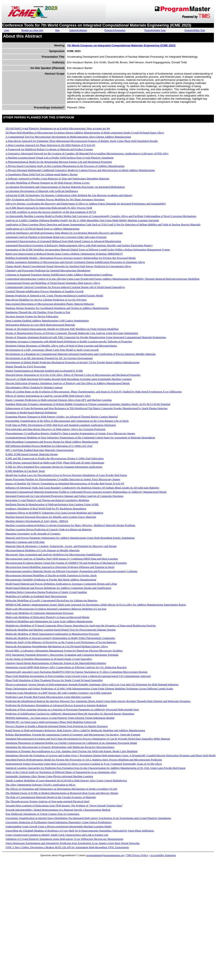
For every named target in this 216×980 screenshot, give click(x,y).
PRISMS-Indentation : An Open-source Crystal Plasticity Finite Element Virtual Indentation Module (60, 718)
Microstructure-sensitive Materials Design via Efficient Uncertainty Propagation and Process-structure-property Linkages (71, 571)
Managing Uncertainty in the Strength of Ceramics (33, 534)
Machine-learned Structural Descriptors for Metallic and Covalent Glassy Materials (51, 517)
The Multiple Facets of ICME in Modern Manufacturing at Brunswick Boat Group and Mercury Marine (62, 793)
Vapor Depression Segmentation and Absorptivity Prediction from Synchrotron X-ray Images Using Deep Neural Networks (72, 843)
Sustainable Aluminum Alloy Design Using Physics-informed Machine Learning (49, 776)
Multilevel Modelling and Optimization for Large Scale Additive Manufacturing (49, 621)
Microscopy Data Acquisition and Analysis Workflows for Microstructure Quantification (54, 554)
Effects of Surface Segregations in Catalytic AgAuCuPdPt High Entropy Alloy (48, 396)
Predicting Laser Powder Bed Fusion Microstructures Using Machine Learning (48, 697)
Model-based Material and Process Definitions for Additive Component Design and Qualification (58, 588)
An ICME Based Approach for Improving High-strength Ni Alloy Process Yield (49, 208)
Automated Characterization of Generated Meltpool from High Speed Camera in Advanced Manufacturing (63, 241)
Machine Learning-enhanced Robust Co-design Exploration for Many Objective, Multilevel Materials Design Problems (70, 525)
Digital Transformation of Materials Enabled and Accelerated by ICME (44, 371)
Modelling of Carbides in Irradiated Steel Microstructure (36, 596)
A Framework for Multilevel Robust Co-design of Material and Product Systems (49, 149)
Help (57, 30)
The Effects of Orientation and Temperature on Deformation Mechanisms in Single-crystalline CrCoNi (61, 789)
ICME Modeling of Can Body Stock (25, 471)
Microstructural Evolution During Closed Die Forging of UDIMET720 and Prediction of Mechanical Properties (66, 563)
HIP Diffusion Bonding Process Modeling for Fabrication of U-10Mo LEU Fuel (49, 446)
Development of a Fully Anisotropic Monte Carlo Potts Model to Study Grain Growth (52, 350)
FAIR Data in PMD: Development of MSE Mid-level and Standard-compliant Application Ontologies (61, 425)
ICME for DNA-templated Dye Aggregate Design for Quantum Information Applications (54, 467)
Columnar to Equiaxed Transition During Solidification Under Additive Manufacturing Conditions (59, 275)
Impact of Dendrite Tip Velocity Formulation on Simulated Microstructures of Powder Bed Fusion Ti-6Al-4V (65, 483)
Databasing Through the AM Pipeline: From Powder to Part (38, 312)
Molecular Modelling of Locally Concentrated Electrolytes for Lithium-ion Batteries (51, 600)
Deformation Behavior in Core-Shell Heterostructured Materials (40, 325)
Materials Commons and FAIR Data (25, 542)
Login (6, 30)
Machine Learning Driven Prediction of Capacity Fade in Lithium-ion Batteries (49, 529)
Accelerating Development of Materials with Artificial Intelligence (42, 191)
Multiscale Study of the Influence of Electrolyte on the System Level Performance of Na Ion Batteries (61, 642)
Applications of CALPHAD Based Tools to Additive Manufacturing (42, 229)
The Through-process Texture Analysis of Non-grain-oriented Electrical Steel (47, 801)
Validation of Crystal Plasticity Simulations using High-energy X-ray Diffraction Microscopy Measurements (64, 839)
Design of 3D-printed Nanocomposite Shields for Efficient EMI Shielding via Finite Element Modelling (62, 329)
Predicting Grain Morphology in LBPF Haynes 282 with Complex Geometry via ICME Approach (58, 693)
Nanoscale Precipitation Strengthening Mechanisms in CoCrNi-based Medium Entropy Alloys (57, 646)
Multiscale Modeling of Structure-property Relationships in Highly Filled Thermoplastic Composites (60, 638)
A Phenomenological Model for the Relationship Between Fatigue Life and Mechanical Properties (59, 162)
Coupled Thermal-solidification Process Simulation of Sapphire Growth (44, 291)
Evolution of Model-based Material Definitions (31, 412)
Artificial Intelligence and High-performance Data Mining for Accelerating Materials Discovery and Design (64, 233)
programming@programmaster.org (105, 855)
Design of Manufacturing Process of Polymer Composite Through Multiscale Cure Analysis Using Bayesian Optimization (72, 333)
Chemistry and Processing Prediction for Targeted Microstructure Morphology (48, 270)
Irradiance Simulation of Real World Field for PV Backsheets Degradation (46, 508)
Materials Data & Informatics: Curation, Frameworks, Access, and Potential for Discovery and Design (61, 546)
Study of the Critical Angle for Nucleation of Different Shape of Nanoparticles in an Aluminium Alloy (61, 772)
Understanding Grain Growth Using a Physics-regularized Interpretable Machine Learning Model (58, 826)
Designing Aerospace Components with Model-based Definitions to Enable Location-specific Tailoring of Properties (69, 341)
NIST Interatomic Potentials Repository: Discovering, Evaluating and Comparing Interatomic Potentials (62, 655)
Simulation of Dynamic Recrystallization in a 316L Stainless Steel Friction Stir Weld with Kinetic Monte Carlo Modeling (71, 751)
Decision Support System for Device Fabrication (32, 316)
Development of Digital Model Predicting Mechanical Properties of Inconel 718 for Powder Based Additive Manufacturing (72, 362)
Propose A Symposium (115, 30)
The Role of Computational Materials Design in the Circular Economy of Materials (51, 797)
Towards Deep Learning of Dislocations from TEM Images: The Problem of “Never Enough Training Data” (64, 805)
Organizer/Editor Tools (195, 30)
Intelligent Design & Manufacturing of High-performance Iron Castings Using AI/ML (52, 504)
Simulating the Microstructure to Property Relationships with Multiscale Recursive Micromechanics (60, 747)
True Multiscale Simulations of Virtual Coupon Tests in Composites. (43, 814)
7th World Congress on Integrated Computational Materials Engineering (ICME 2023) (121, 45)
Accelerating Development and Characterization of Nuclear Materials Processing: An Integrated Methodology (65, 187)
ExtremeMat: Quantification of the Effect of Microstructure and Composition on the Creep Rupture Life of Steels (67, 421)
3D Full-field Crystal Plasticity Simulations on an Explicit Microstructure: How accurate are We (58, 128)
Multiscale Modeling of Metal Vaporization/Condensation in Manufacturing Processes (52, 634)
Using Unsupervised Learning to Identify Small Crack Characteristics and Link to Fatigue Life (57, 835)
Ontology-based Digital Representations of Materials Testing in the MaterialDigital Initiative (56, 663)
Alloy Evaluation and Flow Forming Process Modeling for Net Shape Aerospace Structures (55, 199)
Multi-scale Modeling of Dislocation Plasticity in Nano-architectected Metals (47, 617)
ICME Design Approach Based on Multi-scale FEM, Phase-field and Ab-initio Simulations (55, 463)
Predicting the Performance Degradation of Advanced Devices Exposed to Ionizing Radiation (56, 705)
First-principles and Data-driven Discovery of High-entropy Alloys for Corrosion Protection (55, 429)
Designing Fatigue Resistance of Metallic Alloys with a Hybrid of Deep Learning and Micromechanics (61, 346)
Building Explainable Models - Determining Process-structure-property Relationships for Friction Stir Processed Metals (71, 258)
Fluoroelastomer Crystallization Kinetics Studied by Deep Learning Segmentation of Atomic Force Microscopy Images (70, 433)
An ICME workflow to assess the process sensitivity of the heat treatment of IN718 (51, 212)
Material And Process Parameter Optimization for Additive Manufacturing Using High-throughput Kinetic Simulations (70, 538)
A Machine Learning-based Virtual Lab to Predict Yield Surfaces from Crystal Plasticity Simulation (60, 158)
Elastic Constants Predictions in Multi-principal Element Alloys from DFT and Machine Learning (58, 400)
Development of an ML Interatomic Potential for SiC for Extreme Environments (49, 358)
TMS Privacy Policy (137, 855)
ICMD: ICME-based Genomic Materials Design (32, 454)
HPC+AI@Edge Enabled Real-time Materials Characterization (40, 450)
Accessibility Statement (163, 855)
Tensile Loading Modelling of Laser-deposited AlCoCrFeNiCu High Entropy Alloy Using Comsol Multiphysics (66, 780)
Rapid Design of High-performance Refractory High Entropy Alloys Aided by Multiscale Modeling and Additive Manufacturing (75, 730)
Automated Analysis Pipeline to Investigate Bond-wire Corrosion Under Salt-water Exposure (56, 237)
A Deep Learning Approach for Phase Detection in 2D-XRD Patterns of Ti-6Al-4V (50, 145)
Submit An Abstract (78, 30)
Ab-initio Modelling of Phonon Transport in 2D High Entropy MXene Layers (48, 183)
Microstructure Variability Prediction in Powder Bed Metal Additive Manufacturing (51, 579)
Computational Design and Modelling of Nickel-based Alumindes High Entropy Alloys (53, 283)
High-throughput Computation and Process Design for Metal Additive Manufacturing (52, 442)
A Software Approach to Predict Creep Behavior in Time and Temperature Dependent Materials (57, 178)
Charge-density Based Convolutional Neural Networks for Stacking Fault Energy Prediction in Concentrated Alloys (68, 266)
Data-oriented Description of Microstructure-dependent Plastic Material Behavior (50, 304)
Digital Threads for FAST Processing (26, 366)
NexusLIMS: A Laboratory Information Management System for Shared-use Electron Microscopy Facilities (64, 651)
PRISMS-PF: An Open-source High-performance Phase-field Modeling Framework (51, 722)
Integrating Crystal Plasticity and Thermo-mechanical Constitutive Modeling (47, 500)
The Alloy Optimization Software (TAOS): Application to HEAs (40, 785)
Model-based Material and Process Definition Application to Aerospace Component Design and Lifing (61, 584)
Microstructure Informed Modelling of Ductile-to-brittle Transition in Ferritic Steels (51, 575)
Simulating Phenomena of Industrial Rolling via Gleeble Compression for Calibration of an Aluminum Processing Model (71, 743)
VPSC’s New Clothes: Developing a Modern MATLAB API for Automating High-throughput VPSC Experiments (67, 847)
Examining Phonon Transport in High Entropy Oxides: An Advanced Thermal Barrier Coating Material (62, 417)
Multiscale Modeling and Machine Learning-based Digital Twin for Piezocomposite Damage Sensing (60, 630)
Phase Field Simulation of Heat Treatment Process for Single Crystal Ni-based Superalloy (54, 680)
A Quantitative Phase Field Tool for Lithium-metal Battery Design (41, 174)
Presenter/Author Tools (155, 30)
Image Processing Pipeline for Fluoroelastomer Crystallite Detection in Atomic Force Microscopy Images (63, 479)
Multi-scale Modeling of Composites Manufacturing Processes (39, 613)
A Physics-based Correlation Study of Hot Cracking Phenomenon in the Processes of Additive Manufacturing (65, 166)
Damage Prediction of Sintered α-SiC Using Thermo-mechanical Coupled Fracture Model (54, 295)
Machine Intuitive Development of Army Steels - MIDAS (37, 521)
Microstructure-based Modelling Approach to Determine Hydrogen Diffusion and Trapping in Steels (60, 567)
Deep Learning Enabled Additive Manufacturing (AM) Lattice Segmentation (47, 321)
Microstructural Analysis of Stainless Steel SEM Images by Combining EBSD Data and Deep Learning (62, 559)
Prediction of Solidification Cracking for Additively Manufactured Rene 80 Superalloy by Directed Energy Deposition (70, 714)
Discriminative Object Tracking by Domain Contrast (34, 387)
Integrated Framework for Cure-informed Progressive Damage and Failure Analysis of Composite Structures (64, 496)
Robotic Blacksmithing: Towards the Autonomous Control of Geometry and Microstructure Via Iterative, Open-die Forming (73, 734)
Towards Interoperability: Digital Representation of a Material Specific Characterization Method (58, 810)
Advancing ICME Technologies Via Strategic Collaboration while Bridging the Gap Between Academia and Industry (69, 195)
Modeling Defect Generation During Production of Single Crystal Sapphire (46, 592)
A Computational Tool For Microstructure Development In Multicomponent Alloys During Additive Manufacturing (68, 137)
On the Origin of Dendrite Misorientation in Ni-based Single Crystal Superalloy (49, 659)
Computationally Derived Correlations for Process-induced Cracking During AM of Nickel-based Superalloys (65, 287)
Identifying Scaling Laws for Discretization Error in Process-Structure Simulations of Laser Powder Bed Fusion (66, 475)
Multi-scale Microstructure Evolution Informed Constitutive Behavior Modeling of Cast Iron (56, 609)
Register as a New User (32, 30)
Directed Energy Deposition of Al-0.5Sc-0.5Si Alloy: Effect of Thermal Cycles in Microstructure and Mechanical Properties (73, 375)
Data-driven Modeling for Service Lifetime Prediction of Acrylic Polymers (46, 300)
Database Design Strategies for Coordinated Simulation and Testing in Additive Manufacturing (57, 308)
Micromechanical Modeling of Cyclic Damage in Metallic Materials (43, 550)
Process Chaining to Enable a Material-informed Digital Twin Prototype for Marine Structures (57, 726)
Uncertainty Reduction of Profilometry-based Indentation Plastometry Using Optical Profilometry (59, 822)
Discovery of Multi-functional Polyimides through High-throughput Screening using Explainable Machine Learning (69, 379)
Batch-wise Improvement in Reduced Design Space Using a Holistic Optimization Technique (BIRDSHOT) (64, 254)
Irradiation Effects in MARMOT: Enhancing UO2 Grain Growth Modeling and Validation (54, 513)
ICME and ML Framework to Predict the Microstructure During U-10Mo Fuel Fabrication (55, 458)
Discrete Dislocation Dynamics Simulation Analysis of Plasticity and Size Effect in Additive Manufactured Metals (68, 383)
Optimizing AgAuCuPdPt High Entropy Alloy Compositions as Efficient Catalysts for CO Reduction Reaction (66, 667)
